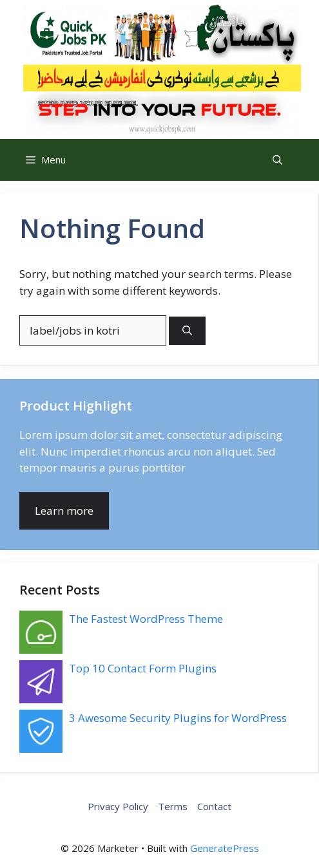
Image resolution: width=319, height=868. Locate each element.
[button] (277, 160)
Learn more (64, 511)
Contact (214, 806)
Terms (173, 806)
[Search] (187, 331)
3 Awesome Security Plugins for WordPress (178, 718)
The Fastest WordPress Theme (146, 619)
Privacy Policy (118, 806)
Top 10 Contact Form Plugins (143, 668)
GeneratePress (225, 848)
